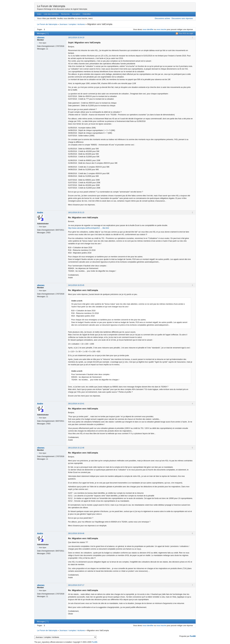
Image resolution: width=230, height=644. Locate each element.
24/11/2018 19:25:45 (76, 285)
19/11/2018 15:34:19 (76, 38)
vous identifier (148, 29)
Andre (40, 213)
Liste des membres (51, 14)
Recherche (65, 14)
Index (39, 14)
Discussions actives (162, 18)
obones (41, 38)
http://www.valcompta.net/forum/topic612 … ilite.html (89, 228)
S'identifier (87, 14)
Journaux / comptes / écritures (72, 24)
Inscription (76, 14)
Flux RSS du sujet (186, 33)
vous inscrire (161, 29)
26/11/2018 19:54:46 (76, 533)
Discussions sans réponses (182, 18)
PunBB (193, 636)
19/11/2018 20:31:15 (76, 213)
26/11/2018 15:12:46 (76, 448)
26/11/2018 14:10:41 (76, 404)
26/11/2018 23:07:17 (76, 585)
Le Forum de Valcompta (51, 6)
